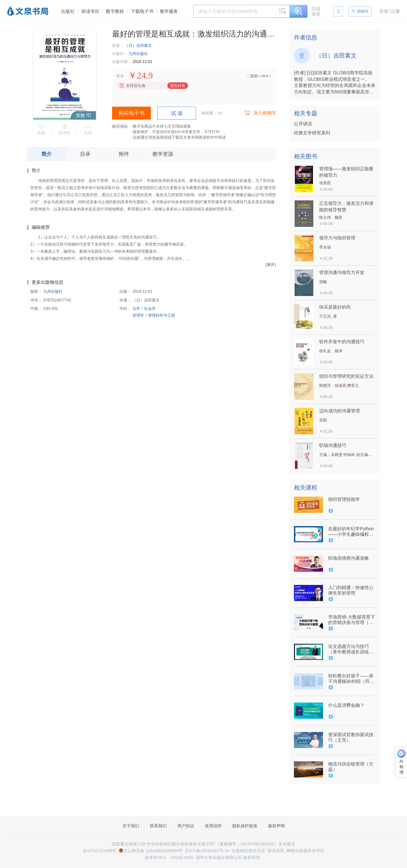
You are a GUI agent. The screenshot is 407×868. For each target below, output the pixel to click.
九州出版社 (138, 54)
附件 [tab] (124, 154)
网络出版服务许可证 (305, 851)
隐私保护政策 (245, 826)
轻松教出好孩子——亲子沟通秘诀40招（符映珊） (351, 679)
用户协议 (186, 826)
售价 (120, 76)
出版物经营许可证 (248, 851)
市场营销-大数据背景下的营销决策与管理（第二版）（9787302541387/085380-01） (352, 620)
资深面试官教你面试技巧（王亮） (351, 737)
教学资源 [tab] (163, 154)
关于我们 (131, 826)
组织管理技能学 (344, 499)
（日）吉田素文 (138, 46)
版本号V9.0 (155, 857)
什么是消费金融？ (346, 705)
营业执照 (276, 851)
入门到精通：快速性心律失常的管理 (351, 590)
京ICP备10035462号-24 (207, 851)
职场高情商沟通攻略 (349, 558)
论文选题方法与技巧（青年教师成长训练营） (349, 649)
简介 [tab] (47, 154)
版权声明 (277, 826)
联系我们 (158, 826)
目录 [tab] (85, 154)
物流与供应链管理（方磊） (351, 767)
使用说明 (213, 826)
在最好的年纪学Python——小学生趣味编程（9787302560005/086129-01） (351, 532)
